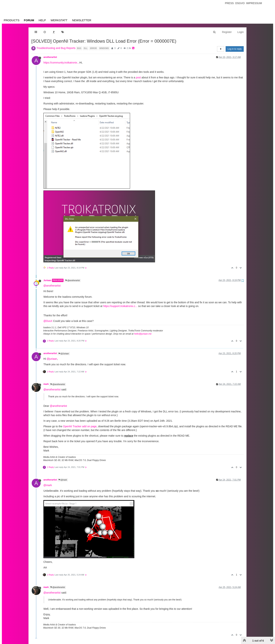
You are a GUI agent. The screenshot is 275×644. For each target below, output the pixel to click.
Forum (29, 20)
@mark (63, 480)
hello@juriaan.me (143, 334)
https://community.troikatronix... (61, 63)
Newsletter (82, 20)
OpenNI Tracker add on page (80, 426)
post (138, 77)
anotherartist (50, 57)
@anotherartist (73, 280)
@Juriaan (64, 354)
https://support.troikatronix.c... (120, 306)
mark (46, 384)
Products (12, 20)
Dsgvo (240, 3)
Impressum (254, 3)
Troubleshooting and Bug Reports (56, 48)
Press (229, 3)
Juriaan (47, 280)
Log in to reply (235, 49)
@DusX (48, 321)
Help (42, 20)
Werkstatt (59, 20)
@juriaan (52, 359)
